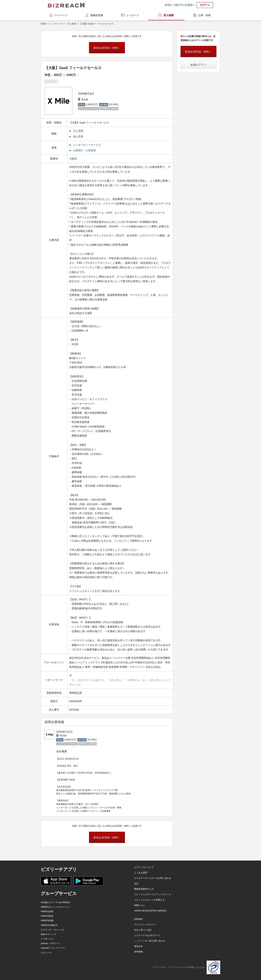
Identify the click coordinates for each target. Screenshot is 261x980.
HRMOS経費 (47, 921)
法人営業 (78, 131)
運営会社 (138, 946)
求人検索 (169, 15)
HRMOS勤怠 (47, 916)
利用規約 (138, 919)
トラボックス (47, 939)
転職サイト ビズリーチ (52, 24)
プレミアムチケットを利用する (149, 900)
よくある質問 (141, 873)
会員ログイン (198, 65)
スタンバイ (46, 953)
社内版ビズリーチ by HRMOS (55, 902)
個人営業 (78, 137)
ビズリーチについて (144, 867)
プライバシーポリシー (145, 925)
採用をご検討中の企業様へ (180, 5)
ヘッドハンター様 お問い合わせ (150, 941)
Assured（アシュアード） (53, 948)
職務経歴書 (97, 15)
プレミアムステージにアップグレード (153, 894)
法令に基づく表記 (143, 930)
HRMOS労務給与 (49, 925)
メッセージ (133, 15)
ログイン (205, 5)
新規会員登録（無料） (107, 48)
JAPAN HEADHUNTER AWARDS (150, 911)
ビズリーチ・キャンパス (53, 930)
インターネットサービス (87, 145)
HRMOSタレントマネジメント (56, 907)
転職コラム (140, 905)
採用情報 (138, 952)
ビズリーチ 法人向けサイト (147, 935)
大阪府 (73, 159)
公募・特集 (204, 15)
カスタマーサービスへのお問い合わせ (153, 878)
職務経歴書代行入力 (144, 889)
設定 (136, 884)
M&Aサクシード (49, 934)
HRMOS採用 (47, 911)
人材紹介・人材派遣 (84, 150)
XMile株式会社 (64, 732)
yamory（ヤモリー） (51, 943)
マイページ (61, 15)
